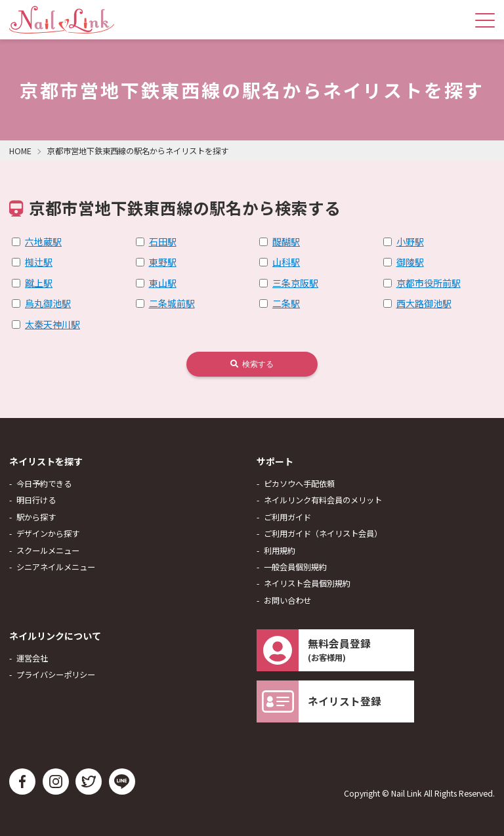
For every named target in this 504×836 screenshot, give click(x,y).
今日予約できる (44, 484)
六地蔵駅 (43, 241)
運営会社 (32, 658)
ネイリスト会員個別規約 (307, 583)
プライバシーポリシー (56, 675)
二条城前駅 (172, 303)
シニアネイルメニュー (56, 567)
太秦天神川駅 (52, 324)
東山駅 (163, 283)
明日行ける (36, 500)
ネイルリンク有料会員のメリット (323, 500)
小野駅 (410, 241)
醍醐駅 (286, 241)
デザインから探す (48, 533)
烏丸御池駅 (48, 303)
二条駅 (286, 303)
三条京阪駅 (295, 283)
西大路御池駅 (424, 303)
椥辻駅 (39, 262)
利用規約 (280, 551)
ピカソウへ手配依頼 (299, 484)
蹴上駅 (39, 283)
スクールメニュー (48, 551)
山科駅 (286, 262)
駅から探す (36, 517)
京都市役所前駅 (429, 283)
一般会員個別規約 (295, 567)
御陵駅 (410, 262)
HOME (20, 151)
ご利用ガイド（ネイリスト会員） (323, 533)
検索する (252, 364)
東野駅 (163, 262)
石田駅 (163, 241)
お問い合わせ (287, 600)
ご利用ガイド (287, 517)
